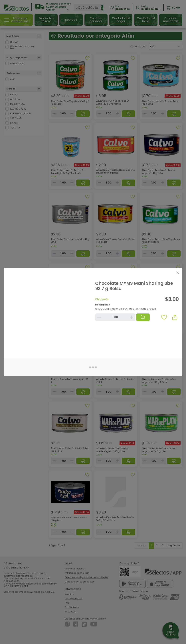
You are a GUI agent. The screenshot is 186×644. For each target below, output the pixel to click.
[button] (175, 317)
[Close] (178, 273)
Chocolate (102, 299)
